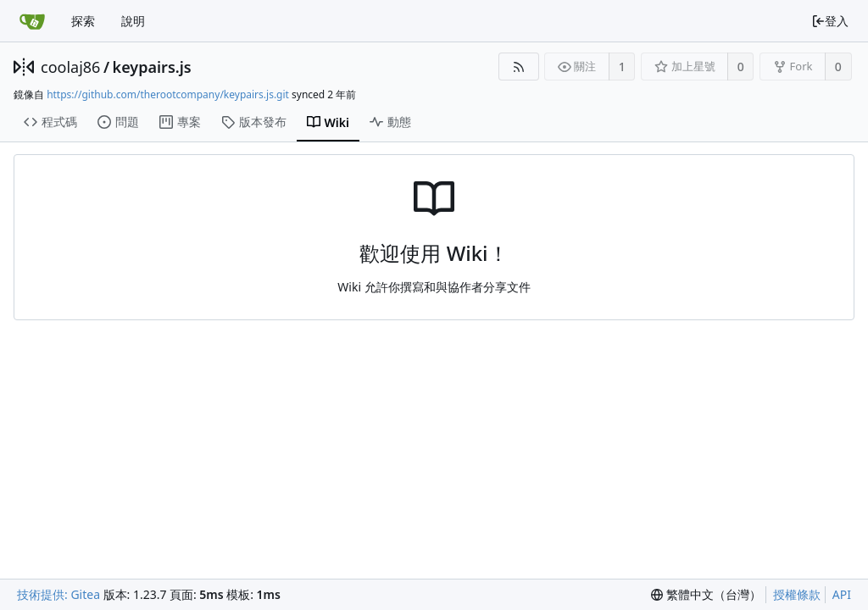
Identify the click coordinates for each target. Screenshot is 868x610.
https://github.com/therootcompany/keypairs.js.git (168, 94)
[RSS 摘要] (518, 67)
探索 (83, 21)
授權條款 (797, 594)
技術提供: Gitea (58, 594)
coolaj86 (70, 67)
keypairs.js (152, 67)
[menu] (706, 595)
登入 (830, 21)
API (842, 594)
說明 (133, 21)
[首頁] (32, 21)
